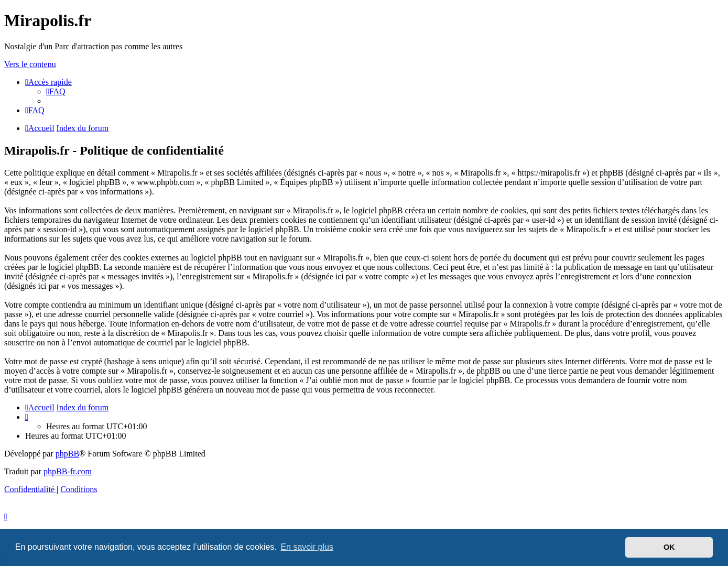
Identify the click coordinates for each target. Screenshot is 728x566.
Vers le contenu (30, 64)
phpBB (67, 454)
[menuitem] (56, 91)
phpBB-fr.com (68, 471)
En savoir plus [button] (307, 547)
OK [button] (669, 547)
